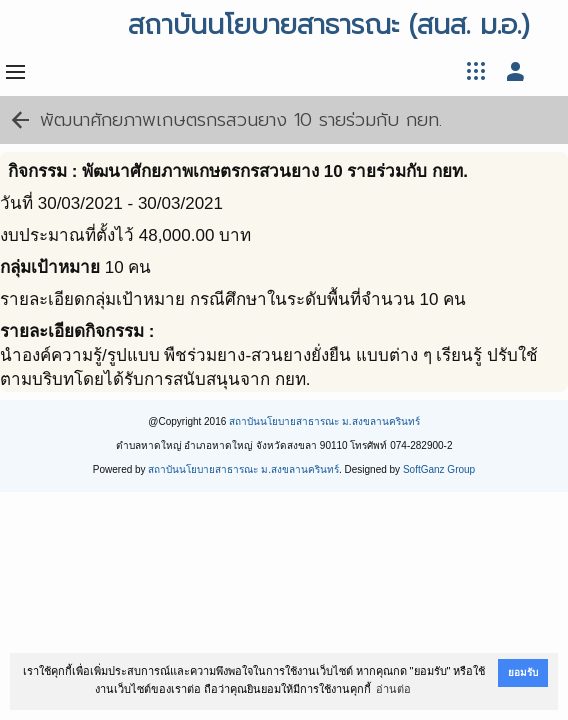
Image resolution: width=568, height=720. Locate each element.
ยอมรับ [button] (523, 672)
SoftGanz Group (439, 469)
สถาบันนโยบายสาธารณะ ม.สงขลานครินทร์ (324, 421)
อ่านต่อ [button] (393, 689)
